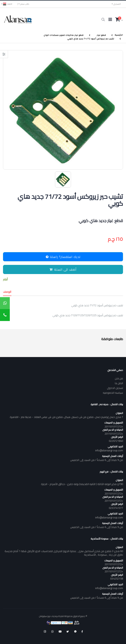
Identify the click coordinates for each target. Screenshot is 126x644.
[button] (103, 20)
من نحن (119, 378)
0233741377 (116, 508)
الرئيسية (119, 35)
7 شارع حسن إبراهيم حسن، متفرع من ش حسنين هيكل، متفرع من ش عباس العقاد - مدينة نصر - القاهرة (66, 417)
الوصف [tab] (7, 292)
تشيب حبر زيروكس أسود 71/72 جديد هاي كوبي (91, 39)
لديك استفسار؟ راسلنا (63, 257)
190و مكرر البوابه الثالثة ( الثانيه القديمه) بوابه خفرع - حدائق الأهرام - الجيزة (82, 484)
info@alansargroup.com (109, 450)
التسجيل (117, 4)
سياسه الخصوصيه (113, 393)
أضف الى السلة (63, 269)
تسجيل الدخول (115, 388)
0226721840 (116, 441)
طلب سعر (25, 4)
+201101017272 (114, 426)
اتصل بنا (119, 383)
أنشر (5, 280)
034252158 (117, 579)
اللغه (8, 4)
